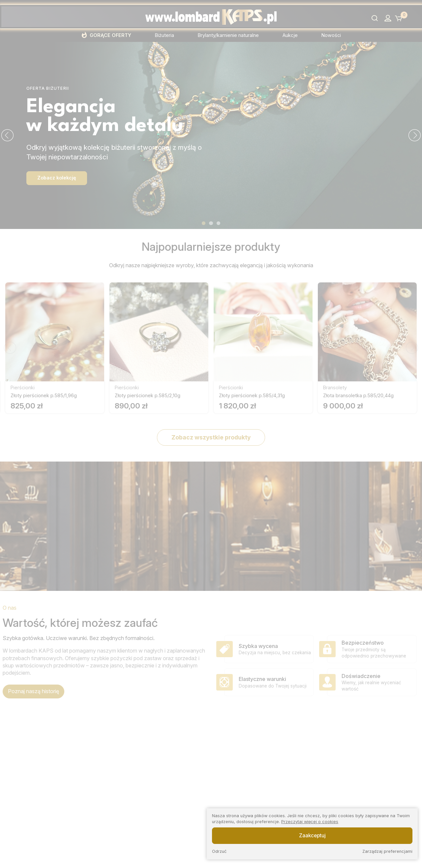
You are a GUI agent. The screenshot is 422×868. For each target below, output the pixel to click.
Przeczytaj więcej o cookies (310, 822)
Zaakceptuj (312, 836)
